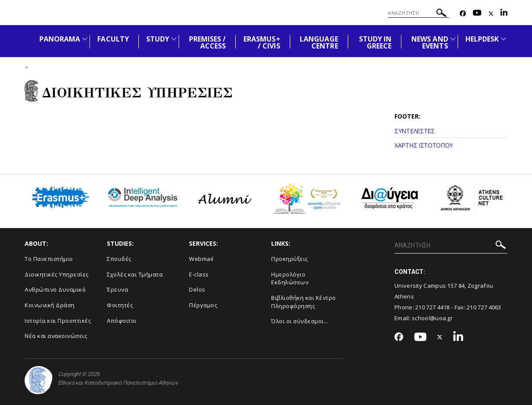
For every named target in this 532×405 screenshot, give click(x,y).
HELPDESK (482, 39)
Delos (197, 289)
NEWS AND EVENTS (429, 42)
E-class (199, 274)
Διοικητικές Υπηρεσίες (57, 274)
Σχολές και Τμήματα (135, 274)
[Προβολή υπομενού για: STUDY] (174, 39)
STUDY (158, 39)
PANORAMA (60, 39)
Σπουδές (119, 259)
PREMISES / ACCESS (208, 42)
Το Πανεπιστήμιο (49, 259)
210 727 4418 (433, 307)
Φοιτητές (120, 305)
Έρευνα (117, 289)
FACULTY (113, 39)
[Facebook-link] (463, 14)
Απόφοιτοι (122, 321)
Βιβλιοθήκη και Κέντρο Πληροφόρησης (304, 302)
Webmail (201, 259)
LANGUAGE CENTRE (319, 42)
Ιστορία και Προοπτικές (58, 321)
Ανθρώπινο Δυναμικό (55, 289)
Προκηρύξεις (290, 259)
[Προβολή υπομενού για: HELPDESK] (503, 39)
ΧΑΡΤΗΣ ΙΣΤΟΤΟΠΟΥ (424, 145)
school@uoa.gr (432, 318)
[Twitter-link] (491, 14)
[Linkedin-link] (504, 14)
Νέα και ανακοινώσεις (56, 336)
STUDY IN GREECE (375, 42)
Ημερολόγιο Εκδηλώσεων (290, 278)
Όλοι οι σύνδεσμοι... (300, 321)
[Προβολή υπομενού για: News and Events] (453, 39)
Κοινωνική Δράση (50, 305)
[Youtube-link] (477, 14)
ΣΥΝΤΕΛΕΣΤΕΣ (415, 131)
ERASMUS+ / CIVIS (262, 42)
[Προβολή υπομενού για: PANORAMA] (85, 39)
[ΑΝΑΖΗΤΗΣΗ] (418, 13)
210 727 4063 (484, 307)
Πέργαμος (203, 305)
